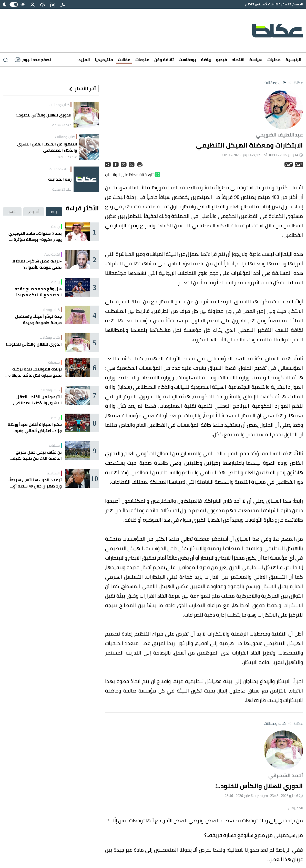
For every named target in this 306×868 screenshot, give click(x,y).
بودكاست (187, 60)
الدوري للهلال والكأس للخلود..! (44, 115)
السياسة (53, 473)
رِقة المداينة (60, 179)
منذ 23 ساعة (62, 125)
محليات (274, 60)
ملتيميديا (104, 60)
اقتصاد (238, 60)
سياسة (256, 60)
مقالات (124, 60)
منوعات (142, 60)
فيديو (222, 60)
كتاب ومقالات (275, 83)
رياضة (206, 60)
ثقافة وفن (164, 60)
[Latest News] (33, 60)
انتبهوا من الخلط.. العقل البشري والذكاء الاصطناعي (47, 147)
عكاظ (295, 83)
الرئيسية (293, 60)
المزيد (82, 60)
